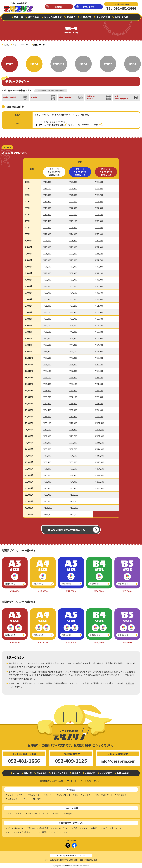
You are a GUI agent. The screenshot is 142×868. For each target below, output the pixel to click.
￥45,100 (47, 377)
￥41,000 (73, 325)
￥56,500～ (99, 642)
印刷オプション (80, 828)
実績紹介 (71, 17)
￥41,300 (47, 364)
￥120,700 (74, 501)
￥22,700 (73, 214)
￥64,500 (73, 403)
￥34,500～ (99, 591)
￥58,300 (99, 325)
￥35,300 (99, 254)
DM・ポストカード (104, 795)
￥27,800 (99, 208)
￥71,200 (47, 469)
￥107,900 (99, 436)
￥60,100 (47, 430)
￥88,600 (99, 397)
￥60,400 (99, 332)
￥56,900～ (15, 642)
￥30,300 (73, 267)
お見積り (59, 7)
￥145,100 (74, 514)
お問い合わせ (89, 7)
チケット (25, 799)
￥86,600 (73, 462)
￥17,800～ (71, 591)
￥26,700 (99, 195)
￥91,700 (99, 403)
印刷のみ (31, 828)
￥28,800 (99, 221)
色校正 (94, 828)
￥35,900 (73, 299)
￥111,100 (99, 443)
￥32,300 (73, 280)
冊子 (77, 795)
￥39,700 (73, 319)
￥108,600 (74, 495)
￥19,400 (47, 201)
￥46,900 (47, 384)
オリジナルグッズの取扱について (22, 832)
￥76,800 (47, 488)
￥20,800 (73, 182)
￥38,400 (73, 312)
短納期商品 (44, 828)
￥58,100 (47, 423)
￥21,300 (47, 234)
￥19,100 (47, 188)
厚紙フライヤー (35, 795)
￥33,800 (47, 319)
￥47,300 (73, 358)
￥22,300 (73, 208)
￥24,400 (73, 241)
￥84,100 (73, 456)
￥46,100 (73, 351)
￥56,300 (99, 319)
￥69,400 (73, 417)
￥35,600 (47, 332)
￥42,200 (73, 332)
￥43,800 (99, 280)
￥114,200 (48, 514)
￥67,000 (99, 351)
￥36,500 (47, 338)
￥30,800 (47, 299)
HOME (6, 45)
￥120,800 (99, 462)
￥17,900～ (43, 591)
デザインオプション (61, 828)
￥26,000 (73, 247)
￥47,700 (99, 293)
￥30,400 (99, 241)
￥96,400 (73, 488)
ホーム (16, 773)
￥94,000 (73, 482)
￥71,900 (73, 423)
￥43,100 (47, 371)
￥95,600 (47, 501)
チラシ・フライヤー (21, 45)
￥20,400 (47, 221)
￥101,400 (99, 423)
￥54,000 (99, 312)
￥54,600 (73, 377)
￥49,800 (99, 299)
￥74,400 (73, 430)
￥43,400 (73, 338)
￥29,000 (47, 286)
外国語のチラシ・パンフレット (54, 832)
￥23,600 (73, 228)
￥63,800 (47, 443)
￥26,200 (99, 188)
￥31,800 (47, 306)
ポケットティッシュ (36, 813)
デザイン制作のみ (15, 828)
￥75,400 (99, 371)
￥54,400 (47, 410)
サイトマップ (73, 781)
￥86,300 (47, 495)
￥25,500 (99, 182)
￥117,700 (99, 456)
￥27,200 (99, 201)
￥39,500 (47, 358)
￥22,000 (73, 201)
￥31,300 (73, 273)
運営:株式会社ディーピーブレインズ (71, 855)
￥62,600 (99, 338)
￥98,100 (99, 417)
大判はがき (121, 795)
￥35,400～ (127, 642)
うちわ (11, 813)
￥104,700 (99, 430)
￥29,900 (99, 234)
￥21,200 (73, 188)
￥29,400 (99, 228)
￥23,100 (73, 221)
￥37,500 (47, 345)
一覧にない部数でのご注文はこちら (65, 530)
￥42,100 (99, 273)
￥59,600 (73, 390)
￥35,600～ (43, 642)
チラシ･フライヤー (16, 795)
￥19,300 (47, 195)
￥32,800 (99, 247)
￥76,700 (73, 436)
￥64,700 (99, 345)
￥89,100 (73, 469)
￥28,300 (99, 214)
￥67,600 (47, 456)
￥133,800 (99, 488)
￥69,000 (99, 358)
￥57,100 (73, 384)
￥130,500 (99, 482)
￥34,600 (73, 293)
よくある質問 (103, 17)
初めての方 (33, 17)
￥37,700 (99, 260)
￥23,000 (47, 247)
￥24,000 (73, 234)
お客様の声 (86, 17)
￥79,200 (73, 443)
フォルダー (88, 795)
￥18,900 (47, 182)
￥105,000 (48, 508)
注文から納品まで (53, 17)
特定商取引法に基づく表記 (51, 781)
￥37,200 (73, 306)
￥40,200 (99, 267)
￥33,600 (73, 286)
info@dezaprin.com (118, 761)
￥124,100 (99, 469)
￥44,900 (73, 345)
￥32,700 (47, 312)
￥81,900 (99, 384)
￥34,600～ (15, 591)
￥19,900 (47, 214)
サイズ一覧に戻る (81, 115)
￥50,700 (47, 397)
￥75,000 (47, 482)
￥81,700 (73, 449)
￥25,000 (47, 260)
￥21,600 (73, 195)
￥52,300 (73, 371)
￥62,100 (73, 397)
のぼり (20, 813)
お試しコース (123, 828)
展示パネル (38, 799)
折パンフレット (64, 795)
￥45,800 (99, 286)
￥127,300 (99, 475)
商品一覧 (18, 17)
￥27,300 (73, 254)
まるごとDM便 (107, 828)
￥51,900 (99, 306)
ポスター (49, 795)
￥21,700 (47, 241)
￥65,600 (47, 449)
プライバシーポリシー (92, 781)
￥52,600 (47, 403)
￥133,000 (74, 508)
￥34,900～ (71, 642)
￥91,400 (73, 475)
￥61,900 (47, 436)
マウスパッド (54, 813)
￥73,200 (47, 475)
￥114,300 (99, 449)
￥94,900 (99, 410)
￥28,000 (47, 280)
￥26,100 (47, 267)
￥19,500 (47, 208)
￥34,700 (47, 325)
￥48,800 (47, 390)
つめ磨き (68, 813)
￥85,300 (99, 390)
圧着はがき (12, 799)
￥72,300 (99, 364)
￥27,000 (47, 273)
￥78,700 (99, 377)
